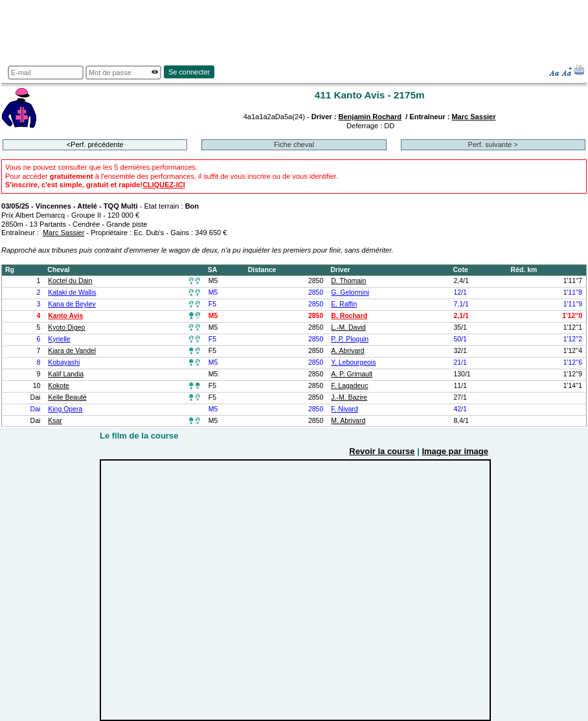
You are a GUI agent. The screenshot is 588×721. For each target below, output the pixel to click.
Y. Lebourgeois (353, 362)
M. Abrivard (348, 421)
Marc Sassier (473, 117)
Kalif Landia (66, 374)
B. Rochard (349, 316)
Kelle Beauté (67, 397)
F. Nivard (344, 409)
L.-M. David (348, 327)
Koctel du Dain (70, 281)
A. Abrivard (347, 351)
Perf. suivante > (493, 144)
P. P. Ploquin (350, 339)
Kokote (59, 386)
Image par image (455, 451)
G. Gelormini (350, 292)
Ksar (55, 421)
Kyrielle (59, 339)
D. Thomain (348, 281)
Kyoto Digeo (66, 327)
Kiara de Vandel (72, 351)
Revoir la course (382, 451)
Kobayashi (64, 362)
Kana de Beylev (72, 304)
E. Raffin (344, 304)
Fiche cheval (294, 144)
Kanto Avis (65, 316)
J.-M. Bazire (349, 397)
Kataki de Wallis (72, 292)
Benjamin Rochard (370, 117)
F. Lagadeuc (349, 386)
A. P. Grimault (352, 374)
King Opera (65, 409)
